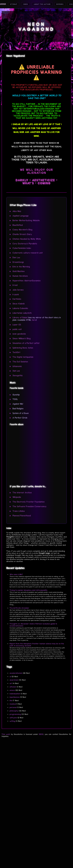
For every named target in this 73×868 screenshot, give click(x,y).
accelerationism (16, 673)
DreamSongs (18, 262)
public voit (17, 329)
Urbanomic (17, 366)
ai (10, 677)
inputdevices (15, 697)
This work (6, 734)
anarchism (14, 680)
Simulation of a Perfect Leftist (26, 343)
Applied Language (21, 216)
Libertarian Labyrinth (22, 313)
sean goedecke (19, 334)
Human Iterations (20, 276)
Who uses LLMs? (16, 574)
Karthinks (17, 299)
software (13, 718)
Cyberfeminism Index (22, 248)
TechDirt (16, 352)
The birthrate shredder (19, 608)
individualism (15, 694)
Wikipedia (17, 497)
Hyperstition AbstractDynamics (26, 281)
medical (13, 704)
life (11, 701)
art (11, 683)
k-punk (16, 294)
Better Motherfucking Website (26, 220)
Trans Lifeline (19, 511)
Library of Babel (20, 318)
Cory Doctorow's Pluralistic (25, 244)
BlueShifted (18, 225)
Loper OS (17, 325)
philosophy (14, 711)
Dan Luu (16, 257)
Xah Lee (16, 371)
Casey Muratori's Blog (22, 230)
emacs (12, 690)
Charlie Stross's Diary (22, 234)
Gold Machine (19, 271)
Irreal (15, 285)
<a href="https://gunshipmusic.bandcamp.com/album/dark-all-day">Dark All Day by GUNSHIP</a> (36, 455)
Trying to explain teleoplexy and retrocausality (28, 590)
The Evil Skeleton (20, 362)
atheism (13, 687)
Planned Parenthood (22, 516)
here (34, 320)
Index (25, 4)
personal (13, 707)
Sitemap (14, 4)
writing (12, 721)
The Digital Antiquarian (23, 357)
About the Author (42, 4)
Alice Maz (17, 211)
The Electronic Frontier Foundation (29, 502)
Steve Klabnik (19, 304)
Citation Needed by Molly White (27, 239)
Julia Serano (18, 290)
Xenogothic (18, 376)
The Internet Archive (22, 493)
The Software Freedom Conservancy (29, 506)
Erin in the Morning (21, 267)
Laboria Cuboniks (20, 308)
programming (15, 714)
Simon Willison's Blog (21, 339)
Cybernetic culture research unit (28, 253)
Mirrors (60, 4)
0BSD (41, 734)
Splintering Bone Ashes (23, 348)
